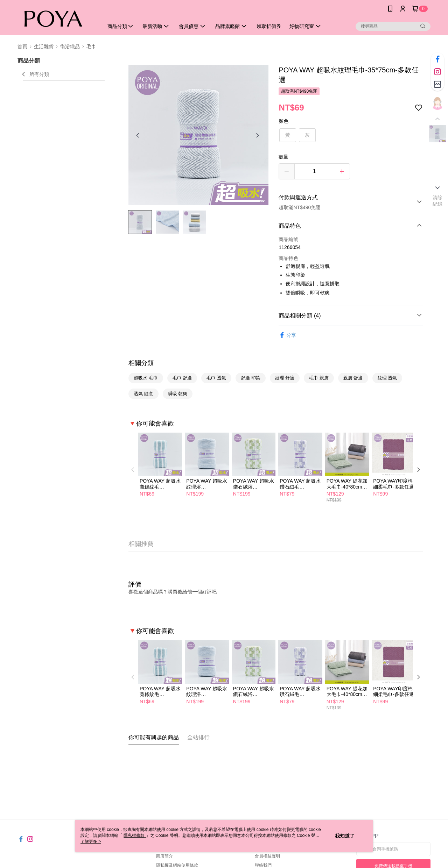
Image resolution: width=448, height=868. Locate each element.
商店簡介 (164, 856)
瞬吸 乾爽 (178, 394)
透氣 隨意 (143, 394)
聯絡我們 (263, 865)
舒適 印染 (251, 378)
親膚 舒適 (353, 378)
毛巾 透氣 (216, 378)
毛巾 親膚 (319, 378)
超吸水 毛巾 (146, 378)
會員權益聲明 (267, 856)
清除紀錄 (438, 201)
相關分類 (141, 363)
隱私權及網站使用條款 (177, 865)
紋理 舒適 (285, 378)
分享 (287, 335)
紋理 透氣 (387, 378)
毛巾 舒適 (182, 378)
